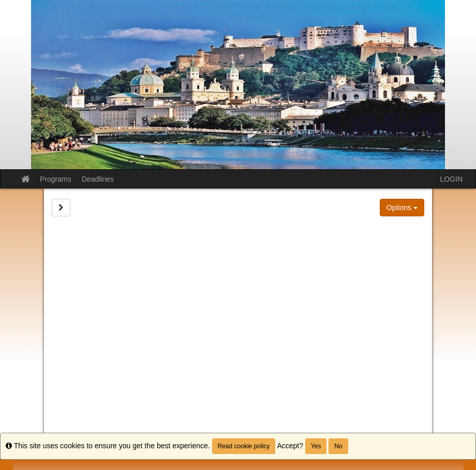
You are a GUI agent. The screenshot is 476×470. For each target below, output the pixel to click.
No (338, 446)
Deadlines (98, 179)
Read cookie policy (244, 446)
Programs (56, 179)
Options (402, 208)
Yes (316, 446)
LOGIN (451, 179)
